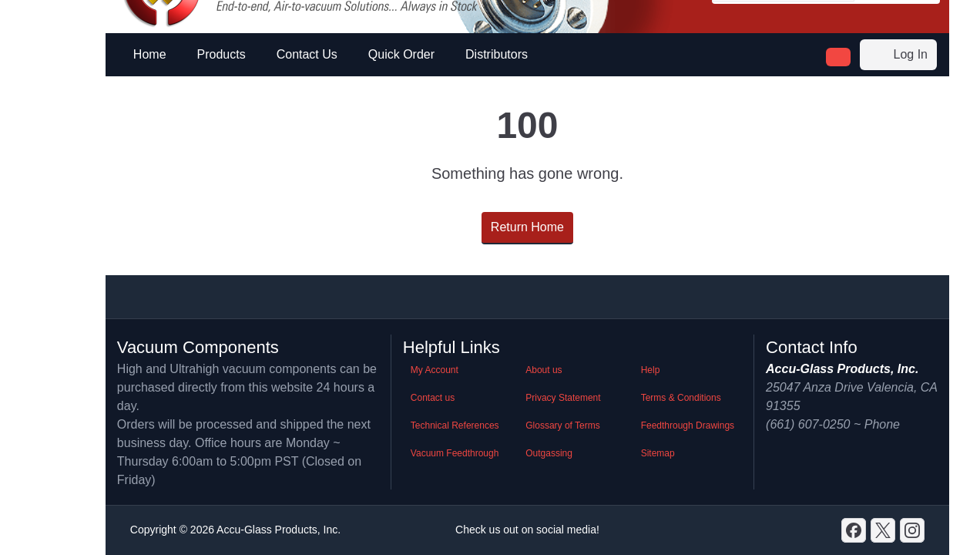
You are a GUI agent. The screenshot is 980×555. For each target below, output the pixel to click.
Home (150, 54)
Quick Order (401, 54)
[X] (883, 530)
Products (222, 54)
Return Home (527, 227)
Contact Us (307, 54)
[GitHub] (912, 530)
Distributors (497, 54)
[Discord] (854, 530)
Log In (898, 55)
